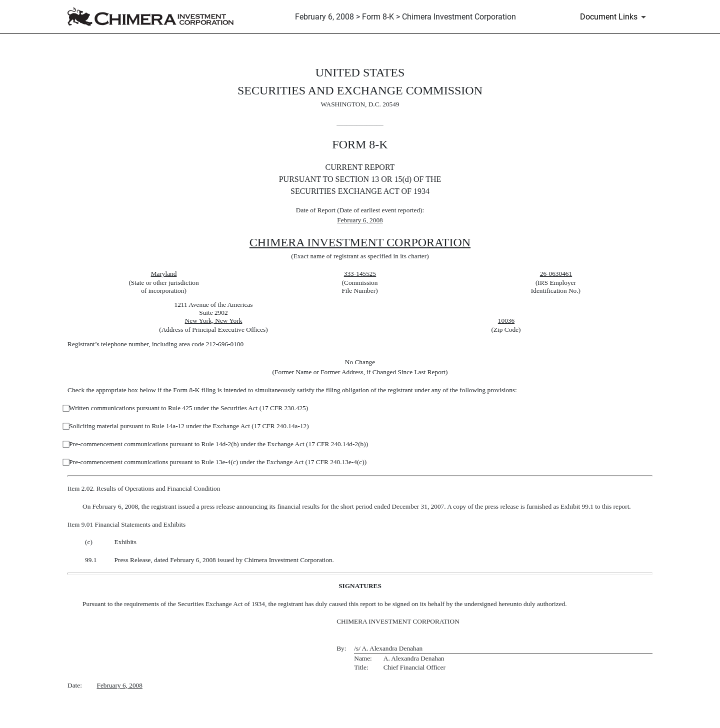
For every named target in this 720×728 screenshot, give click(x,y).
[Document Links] (615, 17)
